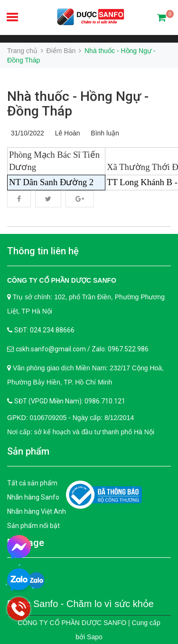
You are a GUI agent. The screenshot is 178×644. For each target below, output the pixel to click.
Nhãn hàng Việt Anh (37, 511)
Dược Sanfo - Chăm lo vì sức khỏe (80, 604)
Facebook (19, 199)
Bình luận (103, 133)
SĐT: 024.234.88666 (44, 330)
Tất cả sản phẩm (32, 483)
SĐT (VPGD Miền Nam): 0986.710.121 (70, 401)
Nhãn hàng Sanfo (33, 497)
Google (80, 199)
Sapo (95, 637)
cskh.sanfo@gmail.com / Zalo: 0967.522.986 (82, 349)
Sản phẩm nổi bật (33, 526)
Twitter (48, 199)
